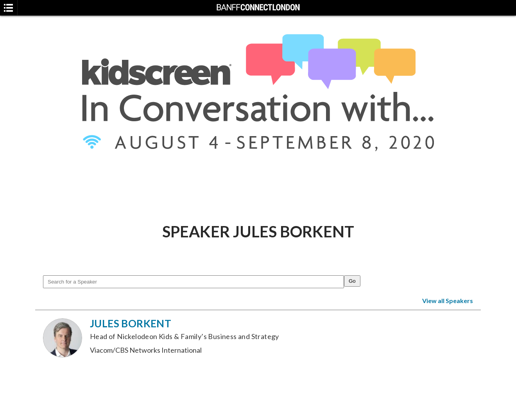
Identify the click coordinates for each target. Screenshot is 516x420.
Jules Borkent (131, 323)
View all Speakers (448, 301)
